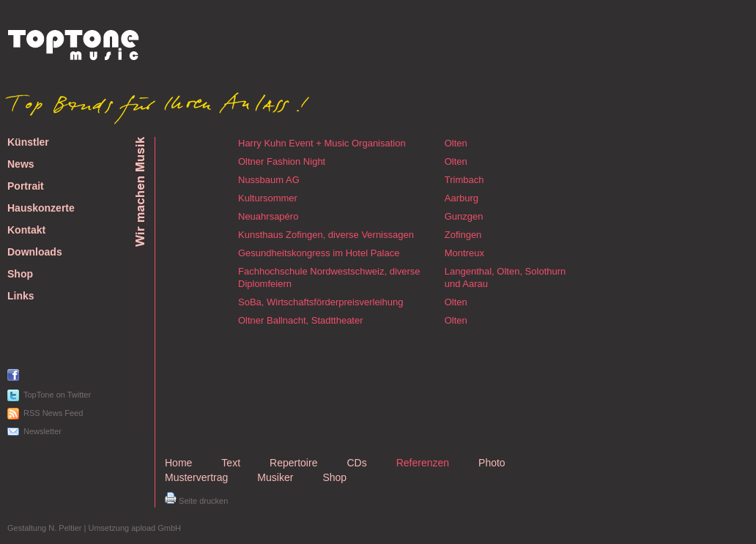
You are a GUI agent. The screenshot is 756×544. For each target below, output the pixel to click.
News (21, 164)
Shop (20, 274)
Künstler (28, 142)
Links (21, 296)
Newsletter (42, 431)
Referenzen (423, 463)
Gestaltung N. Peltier (45, 528)
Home (178, 463)
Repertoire (293, 463)
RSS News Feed (53, 413)
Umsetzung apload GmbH (134, 528)
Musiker (275, 477)
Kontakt (26, 230)
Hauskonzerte (41, 208)
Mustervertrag (196, 477)
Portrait (26, 186)
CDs (356, 463)
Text (231, 463)
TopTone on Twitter (57, 395)
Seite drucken (196, 501)
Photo (492, 463)
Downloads (35, 252)
